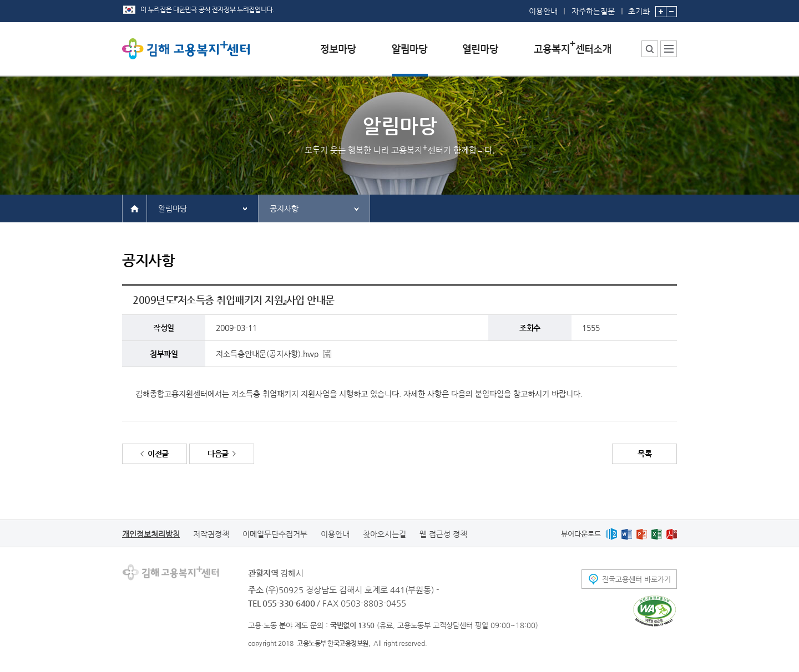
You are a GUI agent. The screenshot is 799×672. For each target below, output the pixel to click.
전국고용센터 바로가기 (636, 579)
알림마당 (173, 208)
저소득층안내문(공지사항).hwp (267, 354)
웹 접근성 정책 (443, 534)
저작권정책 (211, 534)
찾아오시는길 (385, 534)
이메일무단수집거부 (275, 534)
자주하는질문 (593, 11)
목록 (644, 454)
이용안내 (543, 11)
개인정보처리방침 (151, 534)
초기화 (639, 8)
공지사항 (284, 208)
